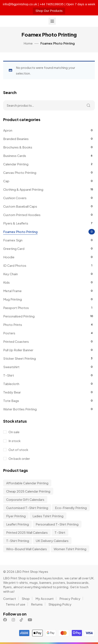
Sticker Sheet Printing (20, 358)
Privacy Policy (70, 598)
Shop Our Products (49, 11)
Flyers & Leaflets (16, 223)
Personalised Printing (19, 316)
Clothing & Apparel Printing (23, 189)
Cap (6, 181)
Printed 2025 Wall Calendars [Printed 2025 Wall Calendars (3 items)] (27, 532)
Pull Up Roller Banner (18, 350)
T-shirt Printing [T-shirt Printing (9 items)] (18, 541)
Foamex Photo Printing (20, 232)
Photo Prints (13, 325)
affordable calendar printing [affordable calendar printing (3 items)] (27, 483)
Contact (10, 598)
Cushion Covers (15, 198)
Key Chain (10, 274)
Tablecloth (11, 384)
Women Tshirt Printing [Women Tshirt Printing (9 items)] (70, 549)
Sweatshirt (11, 367)
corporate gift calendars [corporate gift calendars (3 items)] (25, 499)
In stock (14, 441)
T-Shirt (9, 375)
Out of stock (18, 450)
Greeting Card (14, 248)
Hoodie (9, 257)
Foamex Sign (13, 240)
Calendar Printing (16, 164)
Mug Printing (13, 299)
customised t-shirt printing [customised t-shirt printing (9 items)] (27, 508)
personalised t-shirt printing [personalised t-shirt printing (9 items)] (57, 524)
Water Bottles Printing (20, 409)
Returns (37, 604)
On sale (14, 432)
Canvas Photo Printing (20, 172)
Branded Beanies (16, 139)
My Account (45, 598)
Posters (9, 333)
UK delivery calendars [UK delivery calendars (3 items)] (52, 541)
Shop (26, 598)
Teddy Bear (12, 392)
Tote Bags (11, 401)
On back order (19, 458)
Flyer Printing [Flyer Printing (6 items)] (16, 516)
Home (28, 43)
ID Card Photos (15, 265)
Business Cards (15, 156)
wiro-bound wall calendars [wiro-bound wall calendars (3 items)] (27, 549)
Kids (6, 282)
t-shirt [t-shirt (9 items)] (60, 532)
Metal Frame (12, 291)
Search (88, 105)
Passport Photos (16, 308)
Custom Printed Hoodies (22, 215)
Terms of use (15, 604)
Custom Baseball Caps (20, 206)
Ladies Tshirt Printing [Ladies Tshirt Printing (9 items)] (48, 516)
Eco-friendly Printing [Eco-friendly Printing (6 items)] (71, 508)
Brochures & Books (18, 147)
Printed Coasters (16, 341)
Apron (8, 130)
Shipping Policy (60, 604)
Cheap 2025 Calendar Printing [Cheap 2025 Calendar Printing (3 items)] (28, 491)
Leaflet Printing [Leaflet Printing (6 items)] (17, 524)
